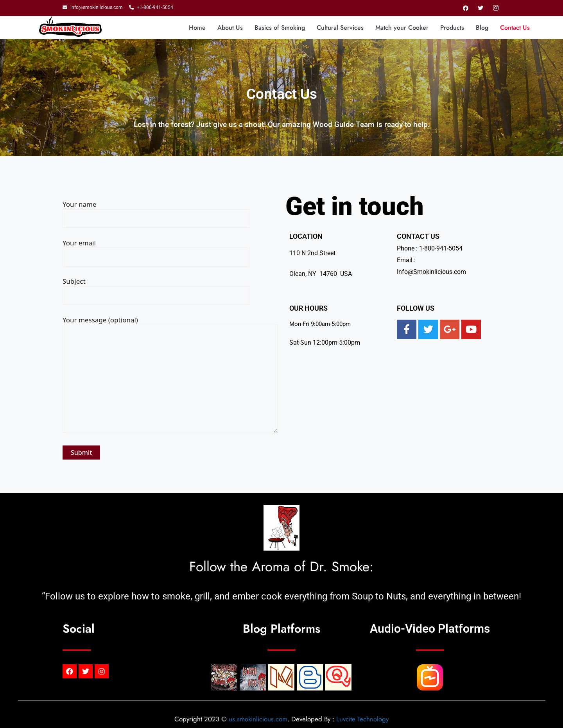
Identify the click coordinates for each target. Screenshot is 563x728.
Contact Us (515, 28)
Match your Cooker (402, 28)
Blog (482, 28)
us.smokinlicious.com (258, 719)
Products (452, 28)
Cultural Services (340, 28)
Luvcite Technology (362, 719)
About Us (230, 28)
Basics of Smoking (280, 28)
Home (197, 28)
